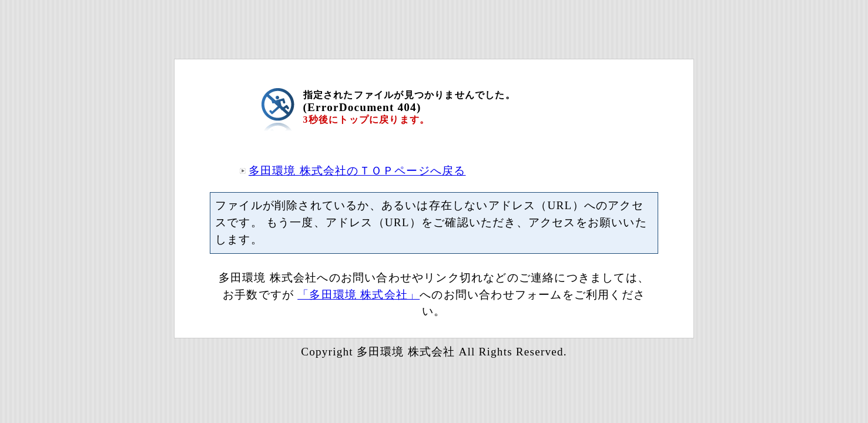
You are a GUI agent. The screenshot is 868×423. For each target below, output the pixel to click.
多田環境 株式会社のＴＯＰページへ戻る (357, 171)
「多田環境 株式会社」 (358, 295)
